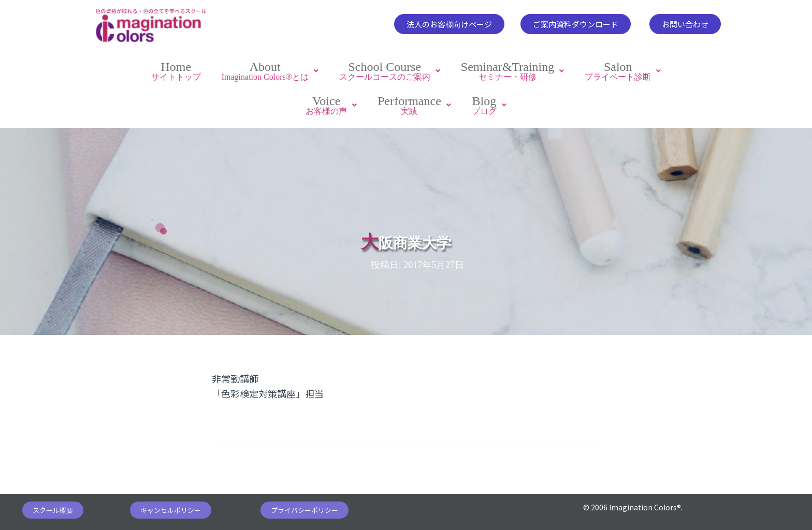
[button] (449, 24)
